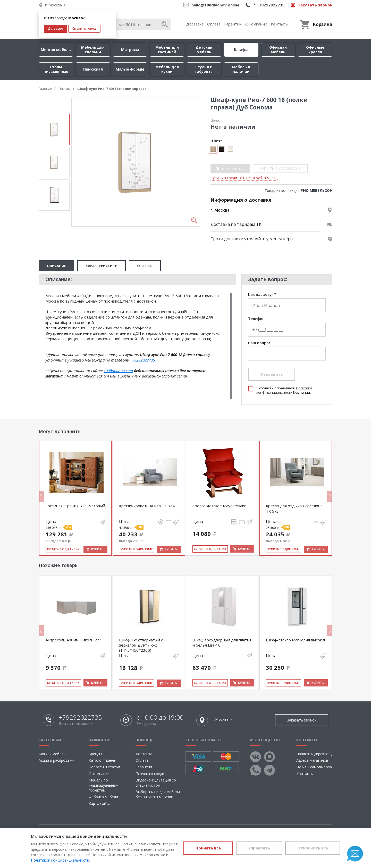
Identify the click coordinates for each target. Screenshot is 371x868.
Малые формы (130, 69)
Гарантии (233, 24)
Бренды (95, 754)
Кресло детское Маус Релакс (219, 506)
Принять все (208, 848)
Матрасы (130, 50)
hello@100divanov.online (215, 5)
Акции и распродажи (57, 760)
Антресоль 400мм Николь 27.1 (74, 640)
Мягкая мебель (56, 50)
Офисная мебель (278, 50)
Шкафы (241, 50)
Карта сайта (99, 803)
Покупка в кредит (151, 774)
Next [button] (330, 496)
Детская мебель (204, 50)
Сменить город (84, 28)
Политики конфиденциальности (284, 390)
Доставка (195, 24)
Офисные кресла (315, 50)
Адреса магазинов (312, 760)
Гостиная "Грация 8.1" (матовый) (76, 506)
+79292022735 (271, 5)
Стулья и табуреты (204, 69)
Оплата (214, 24)
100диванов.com (118, 371)
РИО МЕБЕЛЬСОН (317, 190)
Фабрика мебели (103, 797)
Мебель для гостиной (167, 50)
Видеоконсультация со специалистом (156, 783)
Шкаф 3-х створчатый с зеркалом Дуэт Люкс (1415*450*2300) (141, 645)
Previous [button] (41, 496)
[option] (54, 130)
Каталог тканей (102, 760)
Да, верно (56, 28)
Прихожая (93, 69)
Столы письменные (56, 69)
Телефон (256, 319)
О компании (256, 24)
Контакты (280, 24)
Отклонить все (313, 848)
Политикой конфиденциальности (60, 860)
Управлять (259, 848)
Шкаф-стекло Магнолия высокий (296, 640)
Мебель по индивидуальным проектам (103, 785)
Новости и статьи (104, 767)
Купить (97, 549)
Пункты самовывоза (314, 767)
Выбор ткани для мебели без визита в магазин (158, 794)
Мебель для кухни (167, 69)
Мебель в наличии (241, 69)
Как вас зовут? (262, 295)
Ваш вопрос (259, 343)
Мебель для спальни (93, 50)
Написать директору (314, 754)
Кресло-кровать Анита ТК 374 (147, 506)
